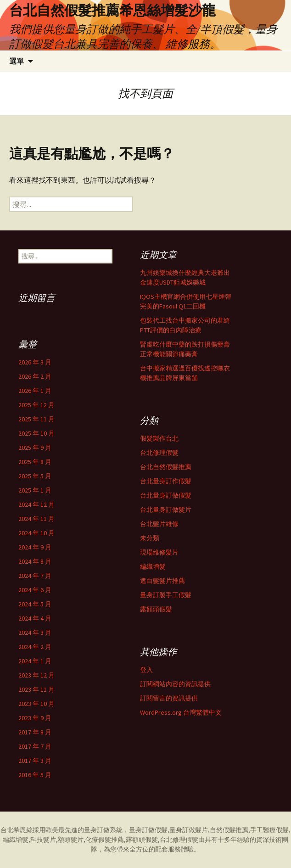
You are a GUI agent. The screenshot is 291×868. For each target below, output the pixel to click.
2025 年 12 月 (36, 405)
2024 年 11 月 (36, 519)
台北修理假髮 (159, 453)
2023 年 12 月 (36, 675)
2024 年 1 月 (35, 661)
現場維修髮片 (159, 552)
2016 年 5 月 (35, 775)
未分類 (150, 538)
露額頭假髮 (156, 609)
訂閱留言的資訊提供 (169, 698)
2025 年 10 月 (36, 433)
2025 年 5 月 (35, 476)
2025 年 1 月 (35, 490)
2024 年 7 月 (35, 576)
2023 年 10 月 (36, 704)
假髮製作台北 (159, 438)
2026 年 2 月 (35, 376)
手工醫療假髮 (269, 830)
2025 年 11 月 (36, 419)
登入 (146, 670)
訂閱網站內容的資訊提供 (175, 684)
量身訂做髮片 (189, 830)
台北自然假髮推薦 (166, 467)
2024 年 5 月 (35, 604)
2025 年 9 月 (35, 448)
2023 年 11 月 (36, 689)
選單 (17, 61)
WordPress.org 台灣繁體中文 (181, 712)
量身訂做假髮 (148, 830)
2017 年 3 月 (35, 761)
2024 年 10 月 (36, 533)
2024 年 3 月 (35, 633)
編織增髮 (153, 566)
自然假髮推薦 (229, 830)
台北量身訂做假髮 (166, 495)
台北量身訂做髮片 (166, 510)
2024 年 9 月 (35, 547)
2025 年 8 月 (35, 462)
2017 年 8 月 (35, 732)
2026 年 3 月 (35, 362)
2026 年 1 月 (35, 391)
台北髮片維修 (159, 524)
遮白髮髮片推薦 (162, 581)
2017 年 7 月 (35, 746)
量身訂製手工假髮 (166, 595)
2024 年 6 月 (35, 590)
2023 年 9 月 (35, 718)
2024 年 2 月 (35, 647)
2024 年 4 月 (35, 618)
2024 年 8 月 (35, 561)
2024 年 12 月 (36, 504)
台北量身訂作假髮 (166, 481)
